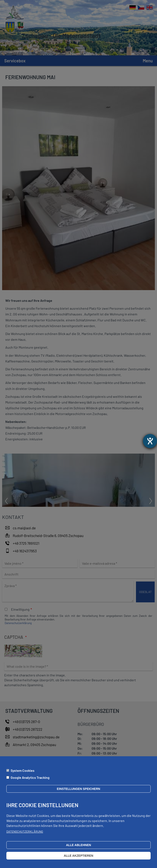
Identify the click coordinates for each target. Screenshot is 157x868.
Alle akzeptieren (78, 858)
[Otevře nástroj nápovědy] (150, 441)
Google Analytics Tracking (30, 780)
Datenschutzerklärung (25, 834)
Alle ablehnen (79, 848)
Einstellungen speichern (79, 792)
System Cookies (23, 773)
